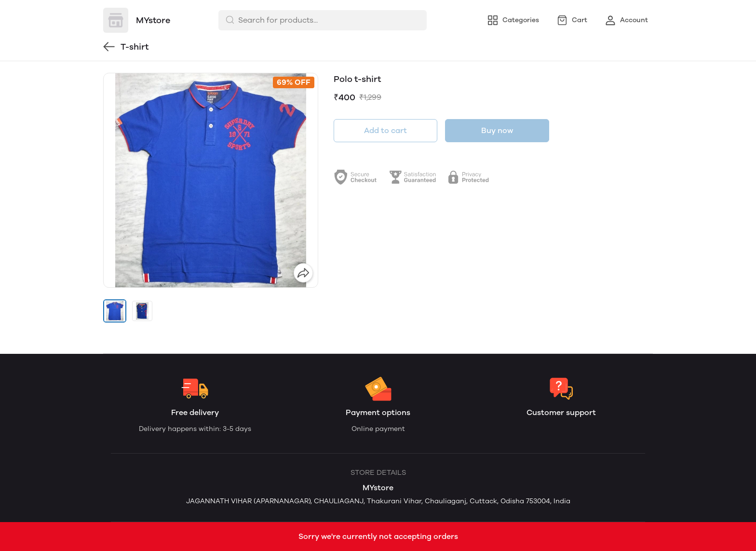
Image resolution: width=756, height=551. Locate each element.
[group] (211, 180)
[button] (115, 311)
